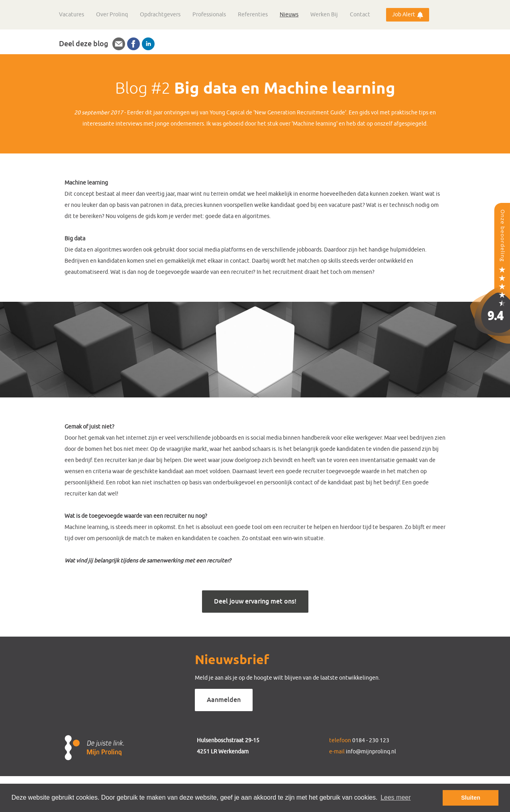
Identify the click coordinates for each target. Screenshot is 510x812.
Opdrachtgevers (160, 15)
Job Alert (404, 15)
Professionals (209, 15)
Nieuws (289, 15)
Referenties (253, 15)
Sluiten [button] (471, 798)
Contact (360, 15)
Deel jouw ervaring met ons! (255, 601)
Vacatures (72, 15)
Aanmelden (224, 700)
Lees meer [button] (396, 797)
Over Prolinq (112, 15)
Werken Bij (324, 15)
